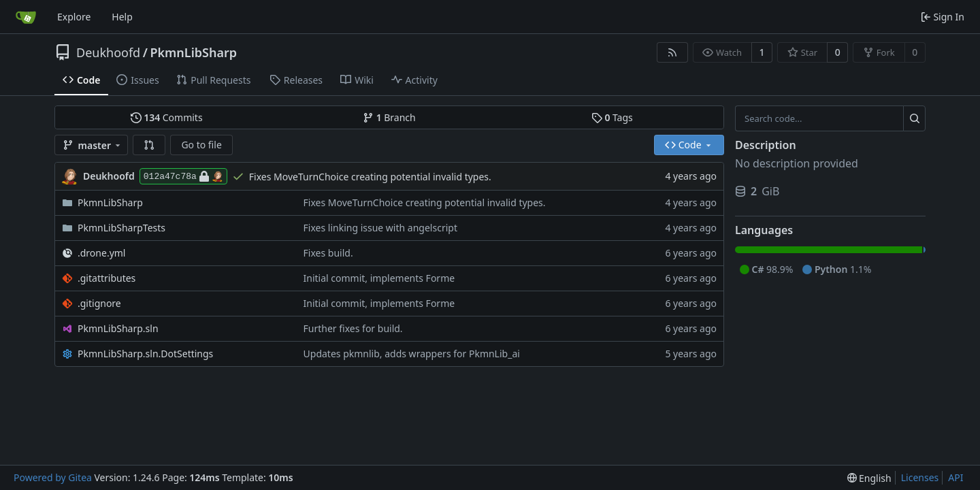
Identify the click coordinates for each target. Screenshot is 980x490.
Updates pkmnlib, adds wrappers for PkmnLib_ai (412, 354)
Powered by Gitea (53, 477)
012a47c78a (183, 176)
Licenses (920, 477)
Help (122, 17)
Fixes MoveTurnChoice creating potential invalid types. (370, 177)
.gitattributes (107, 278)
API (955, 477)
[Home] (26, 17)
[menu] (869, 478)
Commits (167, 117)
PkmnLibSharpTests (121, 228)
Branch (389, 117)
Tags (612, 117)
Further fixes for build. (353, 328)
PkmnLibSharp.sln (118, 328)
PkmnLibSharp (193, 52)
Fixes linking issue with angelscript (380, 228)
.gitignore (99, 303)
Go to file (201, 145)
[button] (149, 145)
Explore (74, 17)
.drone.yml (101, 253)
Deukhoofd (108, 52)
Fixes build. (328, 253)
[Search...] (914, 118)
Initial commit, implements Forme (379, 278)
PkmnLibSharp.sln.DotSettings (145, 354)
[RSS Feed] (672, 52)
